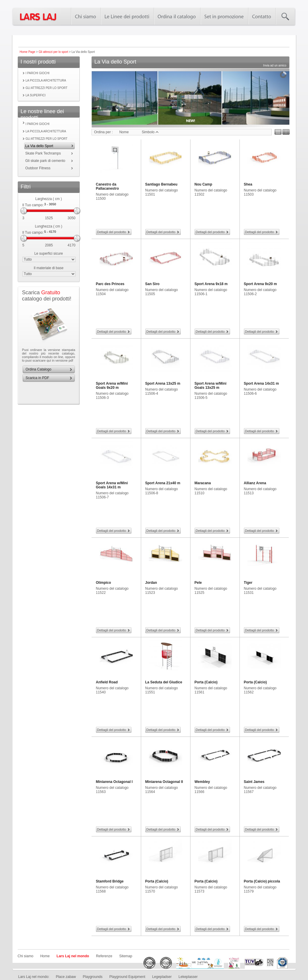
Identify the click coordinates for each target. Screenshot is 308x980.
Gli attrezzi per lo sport (53, 52)
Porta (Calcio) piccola (262, 881)
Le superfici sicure (49, 253)
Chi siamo (26, 956)
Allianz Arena (255, 483)
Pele (198, 583)
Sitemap (126, 956)
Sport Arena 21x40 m (163, 483)
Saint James (254, 782)
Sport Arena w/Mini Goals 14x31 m (112, 485)
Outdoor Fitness (38, 168)
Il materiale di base (49, 268)
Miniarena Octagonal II (164, 782)
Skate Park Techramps (43, 153)
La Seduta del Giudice (164, 682)
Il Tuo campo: (33, 205)
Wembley (202, 782)
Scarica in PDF (38, 378)
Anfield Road (107, 682)
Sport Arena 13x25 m (163, 383)
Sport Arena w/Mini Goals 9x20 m (112, 386)
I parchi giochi (38, 73)
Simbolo (150, 132)
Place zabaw (66, 977)
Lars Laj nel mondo (73, 956)
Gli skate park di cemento (45, 161)
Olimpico (104, 583)
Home (45, 956)
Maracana (203, 483)
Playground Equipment (127, 977)
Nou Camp (203, 184)
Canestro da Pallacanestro (107, 186)
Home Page (28, 52)
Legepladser (162, 977)
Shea (248, 184)
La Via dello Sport (39, 146)
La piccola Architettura (46, 81)
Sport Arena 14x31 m (261, 383)
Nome (124, 132)
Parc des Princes (110, 284)
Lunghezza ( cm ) (49, 226)
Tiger (248, 583)
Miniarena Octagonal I (114, 782)
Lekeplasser (188, 977)
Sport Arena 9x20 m (260, 284)
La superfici (36, 95)
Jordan (151, 583)
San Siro (153, 284)
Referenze (104, 956)
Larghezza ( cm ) (48, 199)
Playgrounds (93, 977)
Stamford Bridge (110, 881)
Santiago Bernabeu (161, 184)
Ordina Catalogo (39, 369)
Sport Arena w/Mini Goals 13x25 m (211, 386)
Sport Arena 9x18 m (211, 284)
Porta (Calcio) (206, 682)
